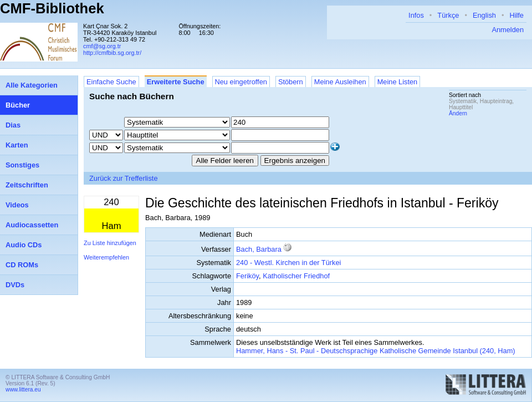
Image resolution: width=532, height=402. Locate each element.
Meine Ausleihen (340, 82)
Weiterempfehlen (106, 257)
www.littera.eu (23, 390)
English (484, 15)
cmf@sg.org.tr (102, 46)
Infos (416, 15)
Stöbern (291, 82)
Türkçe (448, 15)
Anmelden (508, 30)
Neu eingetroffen (241, 82)
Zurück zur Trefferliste (124, 178)
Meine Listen (398, 82)
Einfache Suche (111, 82)
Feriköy (247, 276)
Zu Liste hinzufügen (110, 243)
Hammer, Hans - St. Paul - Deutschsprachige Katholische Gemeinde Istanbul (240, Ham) (376, 351)
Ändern (458, 113)
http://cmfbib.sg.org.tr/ (112, 53)
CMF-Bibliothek (52, 8)
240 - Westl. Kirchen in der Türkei (288, 263)
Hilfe (516, 15)
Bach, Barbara (259, 249)
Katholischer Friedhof (296, 276)
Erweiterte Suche (176, 82)
